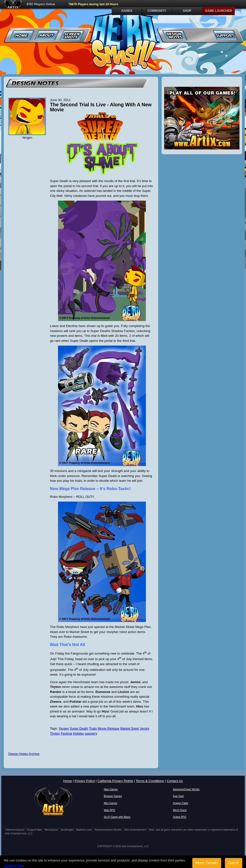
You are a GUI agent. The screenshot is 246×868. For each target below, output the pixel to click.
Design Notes (175, 35)
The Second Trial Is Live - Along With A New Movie (101, 107)
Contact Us (175, 781)
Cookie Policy (14, 865)
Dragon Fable (181, 803)
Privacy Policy (85, 781)
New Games (111, 789)
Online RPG (180, 817)
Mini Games (111, 803)
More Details (207, 863)
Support (225, 35)
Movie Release (108, 728)
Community (157, 11)
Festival (66, 733)
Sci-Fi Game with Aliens (117, 817)
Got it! (234, 863)
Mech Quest (180, 810)
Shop (187, 11)
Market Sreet (130, 728)
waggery (91, 733)
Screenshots (72, 35)
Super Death (79, 728)
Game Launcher (219, 11)
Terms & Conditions (150, 781)
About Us (47, 35)
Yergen (64, 728)
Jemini (145, 728)
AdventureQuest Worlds (186, 789)
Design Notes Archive (24, 754)
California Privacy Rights (115, 781)
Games (127, 11)
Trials (93, 728)
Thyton (55, 733)
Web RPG (110, 810)
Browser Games (113, 796)
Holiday (78, 733)
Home (22, 35)
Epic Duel (178, 796)
